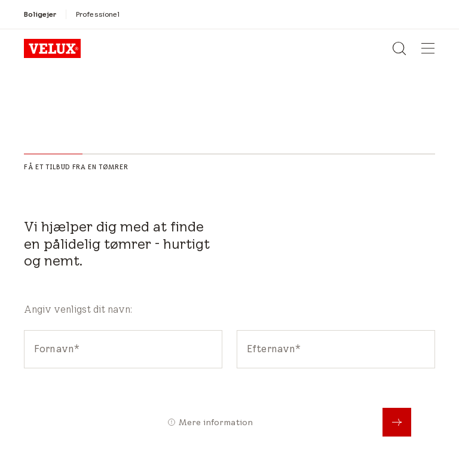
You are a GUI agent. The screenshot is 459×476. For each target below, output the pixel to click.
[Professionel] (98, 14)
